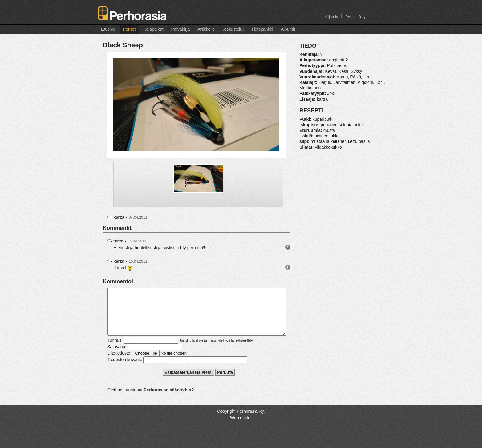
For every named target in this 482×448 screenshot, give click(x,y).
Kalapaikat (153, 29)
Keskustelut (232, 29)
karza (119, 217)
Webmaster (241, 427)
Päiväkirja (181, 29)
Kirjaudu (331, 17)
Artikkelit (205, 29)
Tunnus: (115, 349)
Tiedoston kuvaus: (125, 369)
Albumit (288, 29)
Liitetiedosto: (119, 362)
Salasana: (117, 356)
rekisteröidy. (244, 350)
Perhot (129, 29)
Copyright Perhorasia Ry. (241, 420)
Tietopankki (262, 29)
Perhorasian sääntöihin (167, 399)
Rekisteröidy (355, 17)
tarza (119, 241)
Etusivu (108, 29)
